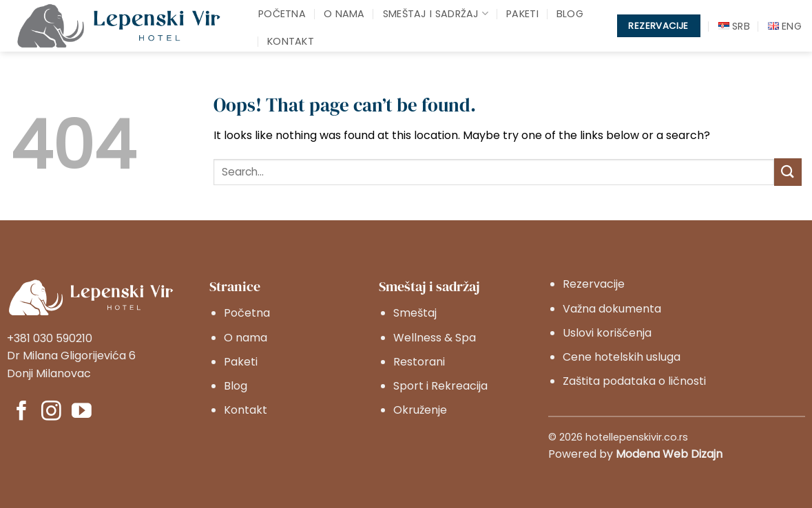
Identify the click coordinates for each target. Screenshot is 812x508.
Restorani (419, 362)
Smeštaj (415, 313)
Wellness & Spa (435, 338)
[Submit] (788, 172)
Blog (570, 14)
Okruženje (420, 410)
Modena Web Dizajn (669, 454)
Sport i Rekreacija (440, 386)
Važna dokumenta (612, 309)
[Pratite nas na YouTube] (82, 412)
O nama (344, 14)
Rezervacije (594, 284)
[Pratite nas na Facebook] (22, 412)
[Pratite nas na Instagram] (51, 412)
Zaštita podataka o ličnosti (634, 381)
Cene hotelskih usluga (622, 357)
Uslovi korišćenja (607, 333)
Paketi (522, 14)
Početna (282, 14)
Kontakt (291, 41)
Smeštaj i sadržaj (436, 14)
